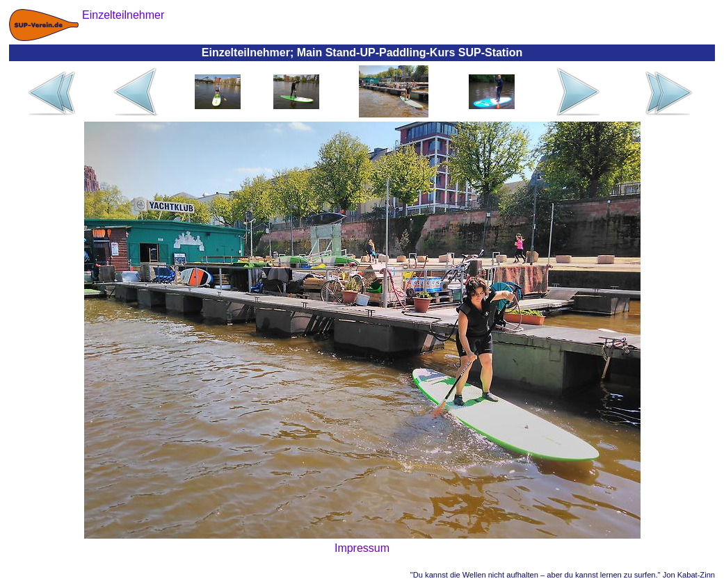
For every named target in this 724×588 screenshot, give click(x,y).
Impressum (362, 548)
